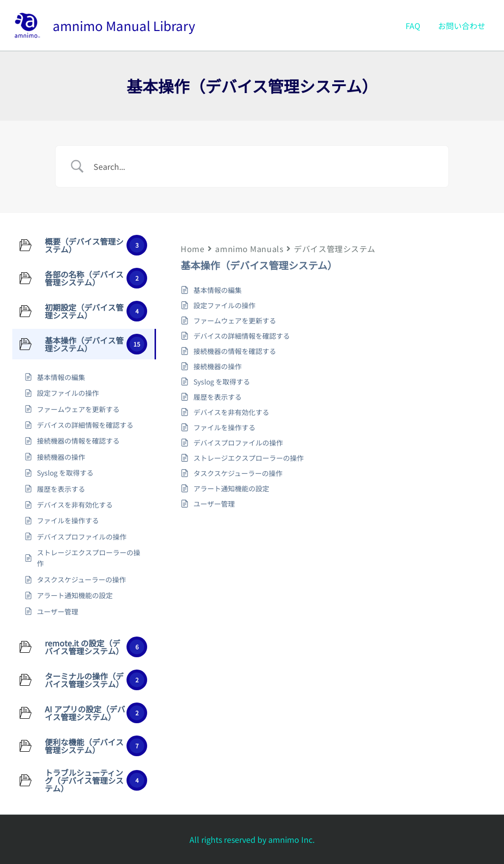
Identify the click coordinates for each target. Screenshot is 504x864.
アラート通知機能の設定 (231, 488)
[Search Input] (264, 166)
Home (192, 249)
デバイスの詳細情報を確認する (242, 336)
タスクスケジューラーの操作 (238, 473)
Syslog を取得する (222, 382)
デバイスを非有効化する (231, 412)
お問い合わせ (463, 26)
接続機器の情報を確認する (235, 351)
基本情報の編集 (218, 290)
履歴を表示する (218, 397)
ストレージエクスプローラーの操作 (249, 458)
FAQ (416, 26)
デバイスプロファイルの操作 (238, 443)
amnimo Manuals (249, 249)
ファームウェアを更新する (235, 320)
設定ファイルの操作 (224, 305)
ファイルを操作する (224, 427)
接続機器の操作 (218, 366)
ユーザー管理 (214, 504)
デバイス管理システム (335, 249)
